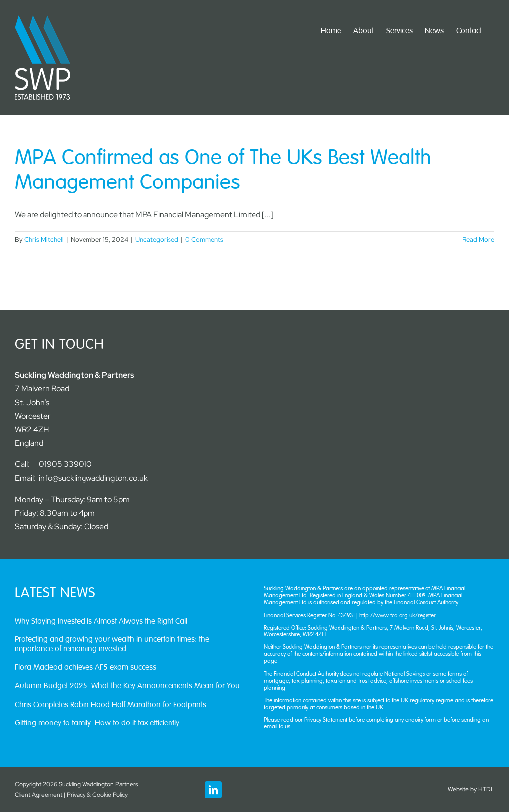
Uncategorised (157, 239)
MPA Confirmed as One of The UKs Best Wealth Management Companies (223, 170)
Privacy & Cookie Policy (97, 795)
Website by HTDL (471, 789)
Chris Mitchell (44, 239)
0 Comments (204, 239)
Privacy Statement (327, 720)
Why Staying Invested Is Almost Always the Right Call (101, 621)
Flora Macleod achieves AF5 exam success (85, 667)
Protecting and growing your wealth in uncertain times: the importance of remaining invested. (112, 644)
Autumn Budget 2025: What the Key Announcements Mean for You (127, 686)
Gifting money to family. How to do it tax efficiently (97, 723)
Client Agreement (39, 795)
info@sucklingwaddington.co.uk (93, 478)
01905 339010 (65, 464)
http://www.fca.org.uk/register (398, 615)
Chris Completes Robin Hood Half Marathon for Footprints (111, 705)
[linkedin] (213, 790)
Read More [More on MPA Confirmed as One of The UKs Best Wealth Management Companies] (478, 239)
